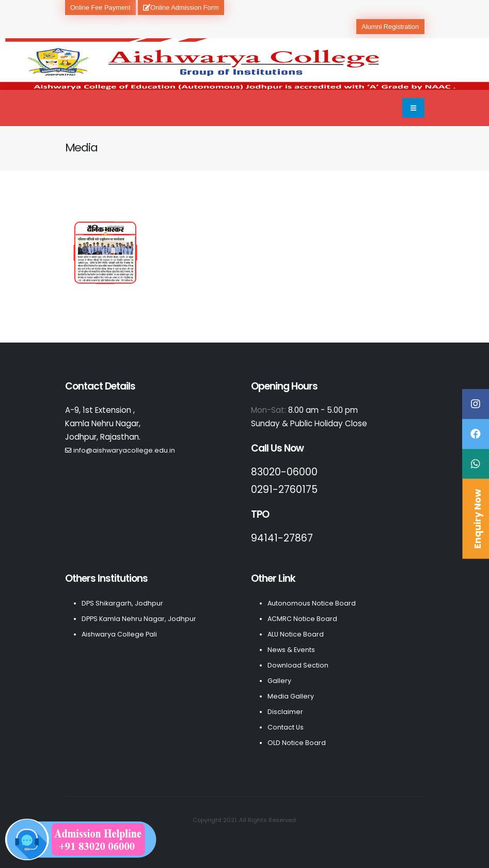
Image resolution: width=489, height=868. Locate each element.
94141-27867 (282, 538)
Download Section (298, 665)
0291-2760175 (284, 490)
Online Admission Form (181, 7)
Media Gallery (291, 696)
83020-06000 (284, 472)
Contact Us (286, 727)
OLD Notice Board (297, 743)
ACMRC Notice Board (302, 619)
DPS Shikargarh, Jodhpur (122, 603)
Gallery (279, 681)
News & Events (291, 650)
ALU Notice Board (296, 634)
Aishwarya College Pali (119, 634)
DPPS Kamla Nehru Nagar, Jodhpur (139, 619)
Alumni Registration (390, 27)
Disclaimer (285, 712)
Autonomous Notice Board (312, 603)
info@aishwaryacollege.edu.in (124, 450)
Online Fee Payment (100, 7)
